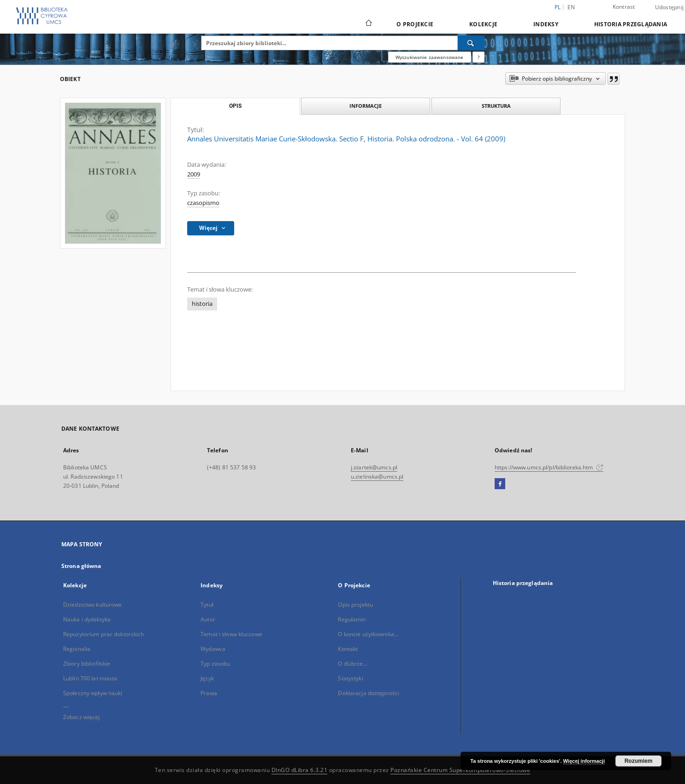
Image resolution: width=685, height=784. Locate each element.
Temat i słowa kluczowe (231, 634)
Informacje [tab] (366, 106)
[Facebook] (500, 484)
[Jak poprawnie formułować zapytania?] (478, 57)
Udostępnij (670, 7)
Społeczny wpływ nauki (93, 693)
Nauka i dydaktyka (87, 619)
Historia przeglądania (631, 24)
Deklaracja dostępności (369, 693)
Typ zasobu (215, 664)
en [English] (571, 7)
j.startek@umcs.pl (374, 467)
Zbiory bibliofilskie (87, 664)
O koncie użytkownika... (368, 634)
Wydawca (213, 649)
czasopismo (203, 203)
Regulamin (352, 619)
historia (202, 304)
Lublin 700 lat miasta (90, 678)
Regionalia (77, 649)
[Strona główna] (368, 24)
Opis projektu (355, 605)
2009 (194, 174)
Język (207, 678)
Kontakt (348, 649)
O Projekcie (415, 24)
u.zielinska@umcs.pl (377, 477)
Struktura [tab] (496, 106)
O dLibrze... (352, 664)
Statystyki (350, 678)
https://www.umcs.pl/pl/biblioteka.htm (549, 467)
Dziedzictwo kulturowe (93, 605)
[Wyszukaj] (471, 43)
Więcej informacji (584, 761)
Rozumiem (639, 761)
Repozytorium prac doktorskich (103, 634)
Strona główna (81, 566)
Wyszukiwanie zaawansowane (430, 57)
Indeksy (546, 24)
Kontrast (624, 7)
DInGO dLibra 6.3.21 (300, 770)
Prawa (209, 693)
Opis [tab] (235, 106)
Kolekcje (483, 24)
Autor (208, 619)
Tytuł (207, 605)
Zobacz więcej (82, 717)
